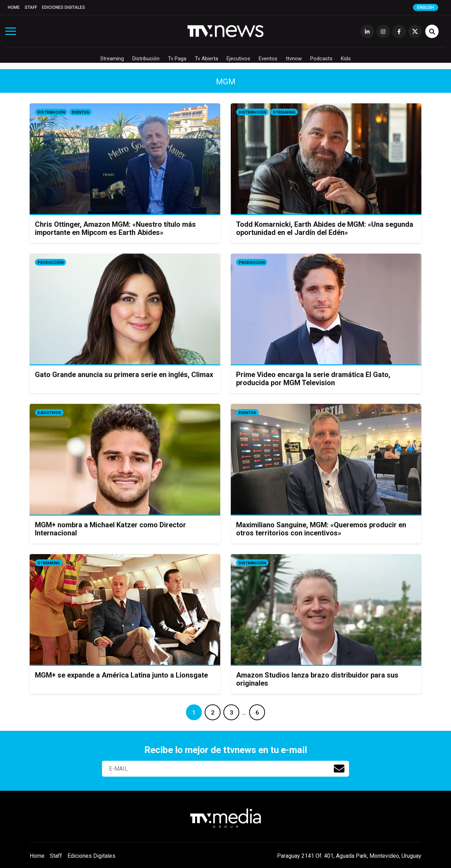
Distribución (146, 59)
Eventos (268, 59)
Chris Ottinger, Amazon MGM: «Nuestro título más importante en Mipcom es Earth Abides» (115, 228)
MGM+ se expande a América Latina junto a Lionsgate (121, 675)
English (426, 7)
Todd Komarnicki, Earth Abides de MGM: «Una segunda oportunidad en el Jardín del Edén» (325, 228)
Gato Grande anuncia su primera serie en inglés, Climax (124, 375)
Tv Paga (177, 59)
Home (14, 7)
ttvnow (294, 59)
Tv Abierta (206, 59)
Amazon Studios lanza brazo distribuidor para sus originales (317, 679)
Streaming (112, 59)
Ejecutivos (238, 59)
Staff (31, 7)
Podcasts (321, 59)
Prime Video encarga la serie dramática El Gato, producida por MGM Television (313, 379)
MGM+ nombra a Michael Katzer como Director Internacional (110, 529)
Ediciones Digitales (64, 7)
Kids (346, 59)
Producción (50, 263)
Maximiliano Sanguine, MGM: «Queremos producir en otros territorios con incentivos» (321, 529)
